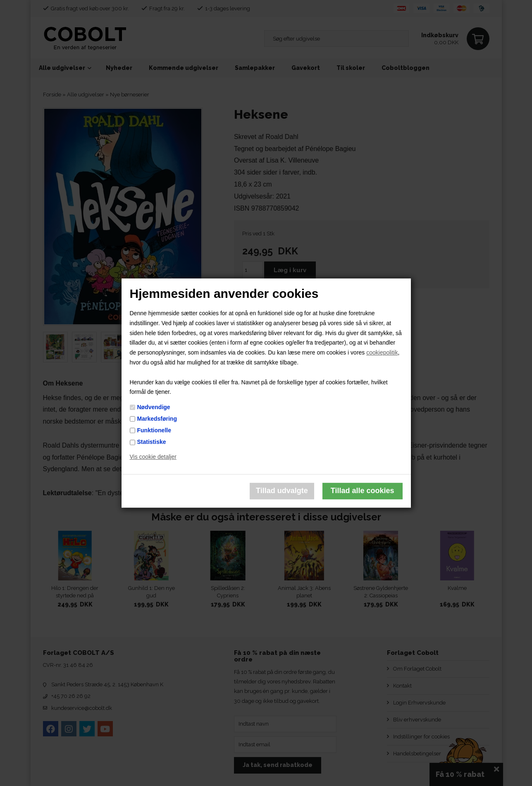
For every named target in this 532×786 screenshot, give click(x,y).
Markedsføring (157, 419)
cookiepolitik (382, 352)
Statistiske (152, 442)
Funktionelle (154, 430)
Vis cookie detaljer (153, 457)
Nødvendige (154, 407)
